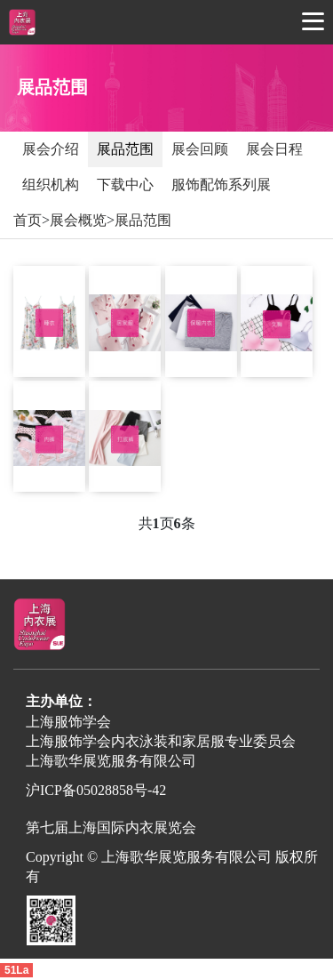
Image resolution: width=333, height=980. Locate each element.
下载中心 (125, 185)
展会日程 (274, 149)
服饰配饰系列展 (221, 185)
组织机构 (51, 185)
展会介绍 (51, 149)
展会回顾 (200, 149)
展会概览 (78, 220)
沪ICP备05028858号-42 (96, 790)
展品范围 (125, 149)
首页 (28, 220)
